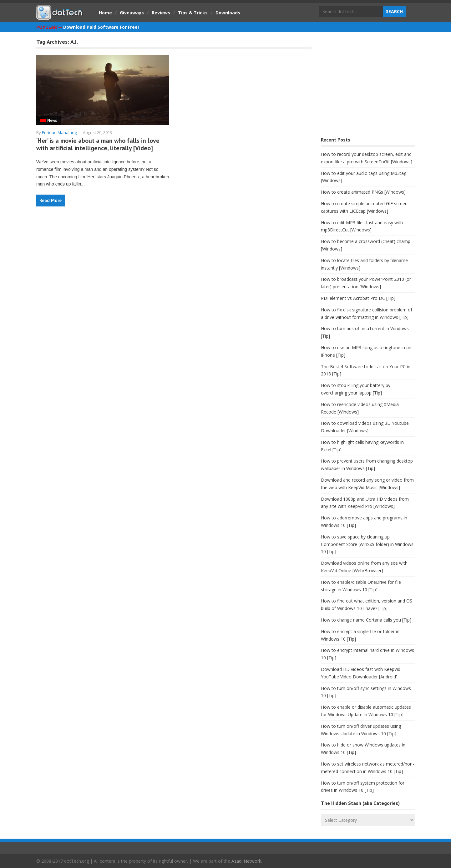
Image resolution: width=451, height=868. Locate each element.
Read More (51, 200)
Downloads (228, 13)
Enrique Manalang (59, 132)
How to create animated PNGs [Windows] (363, 192)
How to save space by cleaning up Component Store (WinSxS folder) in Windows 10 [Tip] (367, 544)
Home (105, 13)
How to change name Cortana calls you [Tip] (366, 620)
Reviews (161, 13)
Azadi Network (246, 861)
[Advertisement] (368, 86)
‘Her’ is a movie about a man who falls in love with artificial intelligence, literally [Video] (98, 144)
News (52, 120)
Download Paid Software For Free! (101, 27)
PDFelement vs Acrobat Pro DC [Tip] (358, 298)
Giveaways (132, 13)
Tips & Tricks (193, 13)
